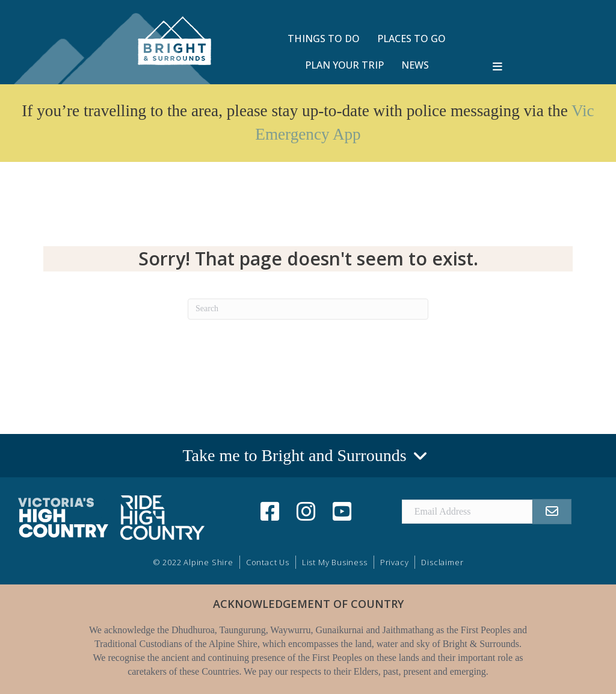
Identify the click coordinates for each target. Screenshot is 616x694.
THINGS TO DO (324, 39)
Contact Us (268, 562)
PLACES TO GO (411, 39)
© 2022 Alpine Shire (193, 562)
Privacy (395, 562)
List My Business (335, 562)
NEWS (415, 65)
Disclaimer (442, 562)
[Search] (308, 309)
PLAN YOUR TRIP (344, 65)
